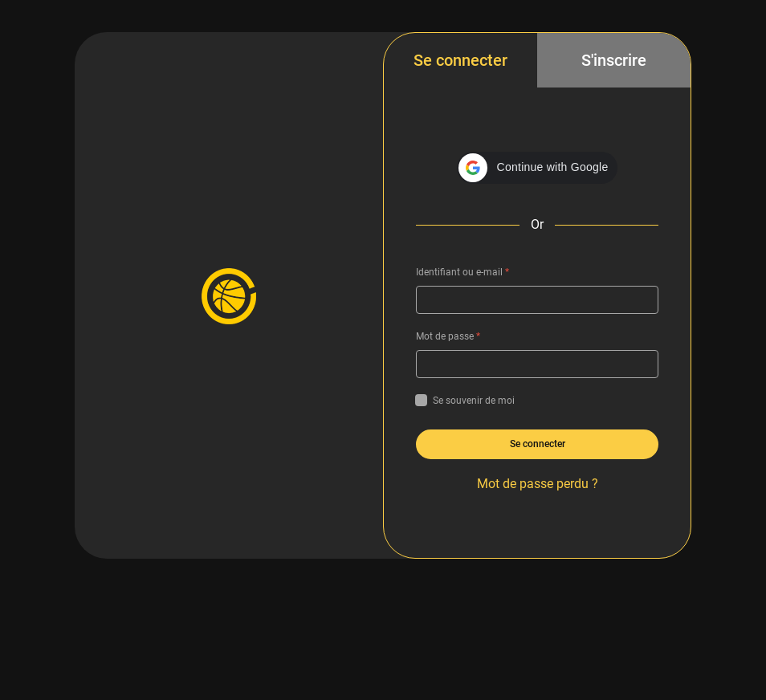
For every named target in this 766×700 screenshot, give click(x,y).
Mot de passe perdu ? (538, 484)
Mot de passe (448, 336)
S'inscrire (614, 60)
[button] (538, 168)
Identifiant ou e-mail (462, 272)
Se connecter (460, 60)
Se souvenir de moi (465, 401)
